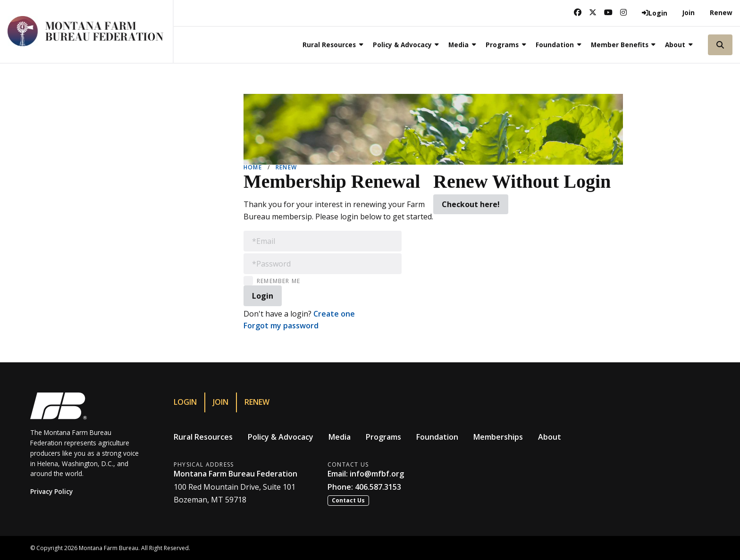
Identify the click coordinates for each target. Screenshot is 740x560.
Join (689, 13)
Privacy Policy (51, 491)
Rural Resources (203, 437)
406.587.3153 (378, 487)
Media (340, 437)
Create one (334, 314)
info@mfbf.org (377, 474)
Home (253, 167)
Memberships (498, 437)
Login (185, 402)
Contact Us (348, 500)
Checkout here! (471, 204)
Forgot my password (281, 326)
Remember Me (278, 281)
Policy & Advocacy (281, 437)
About (550, 437)
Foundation (437, 437)
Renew (721, 13)
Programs (383, 437)
